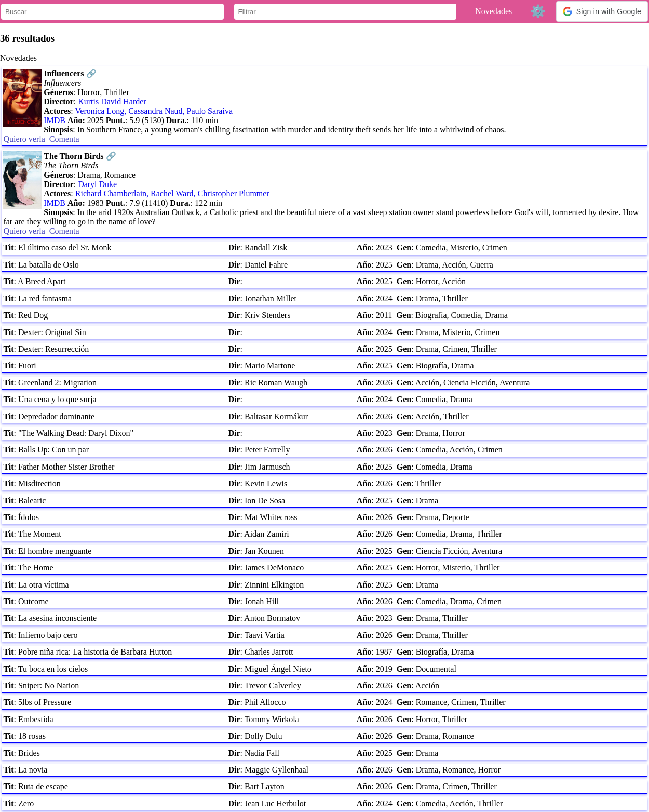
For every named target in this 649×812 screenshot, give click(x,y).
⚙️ (538, 11)
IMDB (55, 120)
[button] (602, 11)
